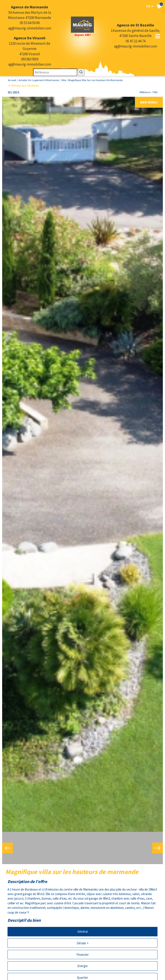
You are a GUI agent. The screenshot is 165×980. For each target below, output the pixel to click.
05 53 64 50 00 (30, 23)
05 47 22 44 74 (136, 41)
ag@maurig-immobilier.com (30, 28)
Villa (64, 80)
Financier (83, 949)
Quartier (82, 972)
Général (82, 926)
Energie (82, 960)
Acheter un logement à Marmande (39, 80)
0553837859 (30, 59)
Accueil (12, 80)
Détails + (83, 938)
